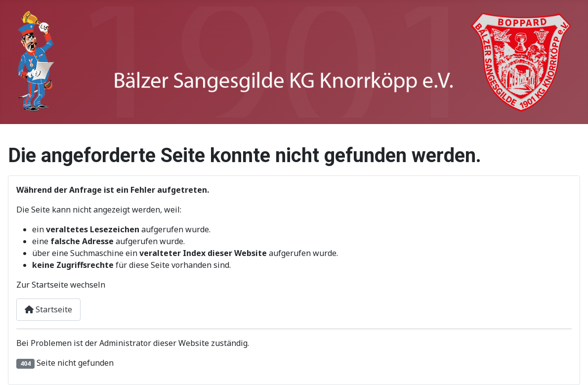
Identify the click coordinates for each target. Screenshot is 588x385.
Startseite (48, 309)
